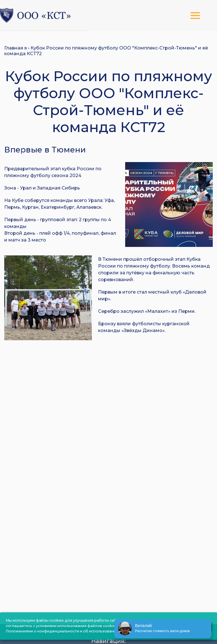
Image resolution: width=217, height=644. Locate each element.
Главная (14, 48)
